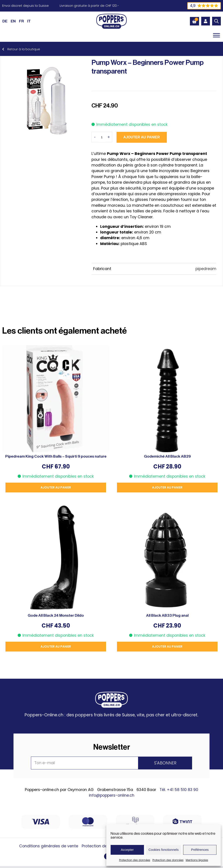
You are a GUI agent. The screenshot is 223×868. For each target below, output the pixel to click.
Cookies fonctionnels (164, 850)
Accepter (127, 850)
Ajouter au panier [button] (56, 487)
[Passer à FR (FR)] (21, 21)
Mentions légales (197, 860)
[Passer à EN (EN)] (13, 21)
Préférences (200, 850)
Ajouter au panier (142, 137)
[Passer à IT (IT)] (29, 21)
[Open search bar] (216, 21)
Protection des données (135, 860)
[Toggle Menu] (216, 35)
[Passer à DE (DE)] (5, 21)
